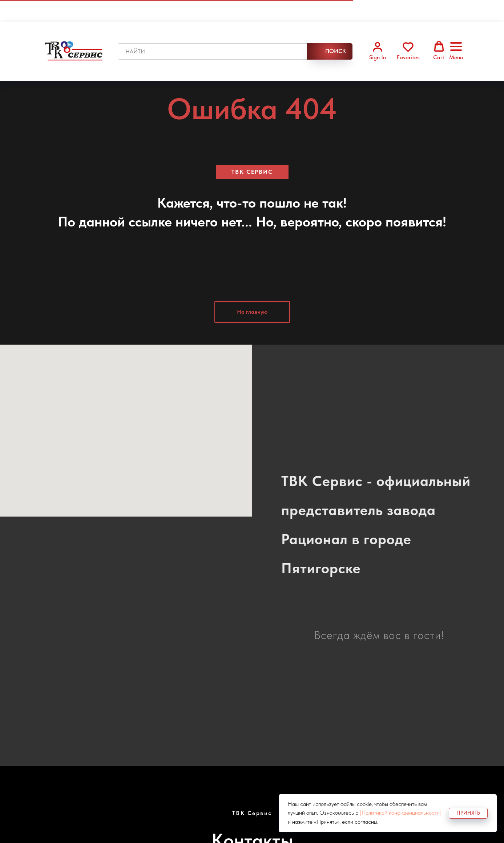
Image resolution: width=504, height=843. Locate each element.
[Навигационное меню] (456, 51)
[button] (378, 51)
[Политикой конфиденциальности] (401, 813)
